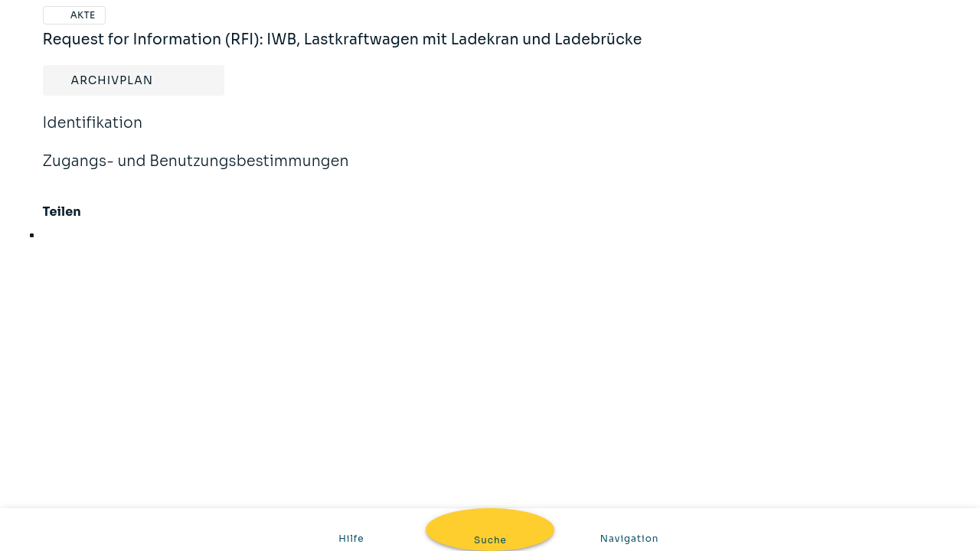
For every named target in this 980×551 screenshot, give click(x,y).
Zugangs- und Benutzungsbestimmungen (196, 171)
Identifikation (93, 133)
